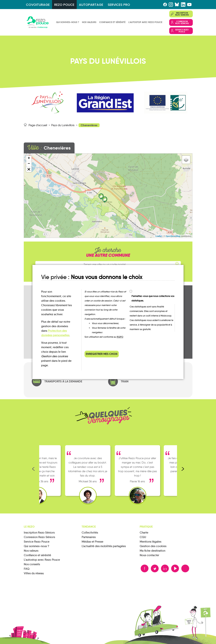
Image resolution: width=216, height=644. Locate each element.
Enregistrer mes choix (102, 354)
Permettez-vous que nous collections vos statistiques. (153, 298)
